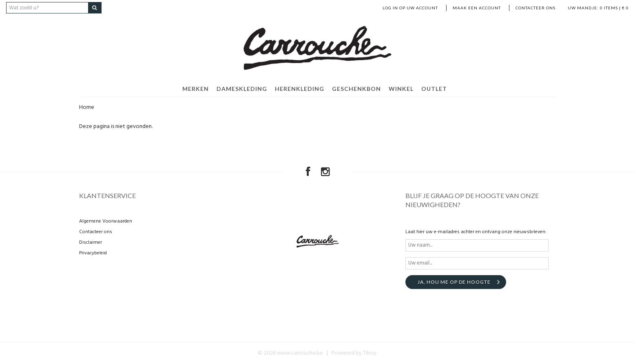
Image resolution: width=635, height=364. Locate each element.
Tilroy (370, 353)
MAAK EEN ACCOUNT (477, 8)
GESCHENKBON (356, 89)
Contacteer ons (535, 8)
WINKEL (401, 89)
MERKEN (196, 89)
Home (87, 107)
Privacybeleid (93, 253)
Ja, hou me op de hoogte (454, 282)
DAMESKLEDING (242, 89)
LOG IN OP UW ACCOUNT (410, 8)
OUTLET (434, 89)
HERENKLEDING (300, 89)
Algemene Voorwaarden (106, 221)
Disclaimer (91, 243)
